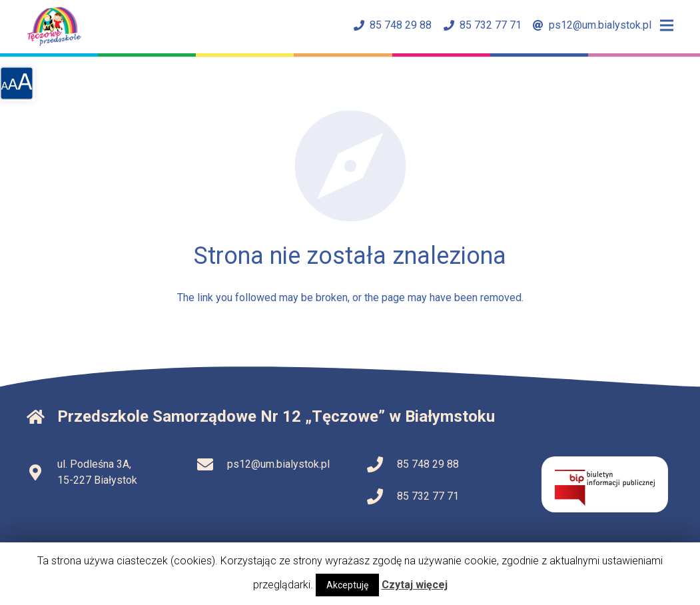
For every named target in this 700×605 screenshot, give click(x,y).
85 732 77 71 (483, 25)
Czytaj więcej (415, 585)
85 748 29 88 (393, 25)
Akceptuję (347, 585)
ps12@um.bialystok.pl (592, 25)
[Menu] (667, 25)
